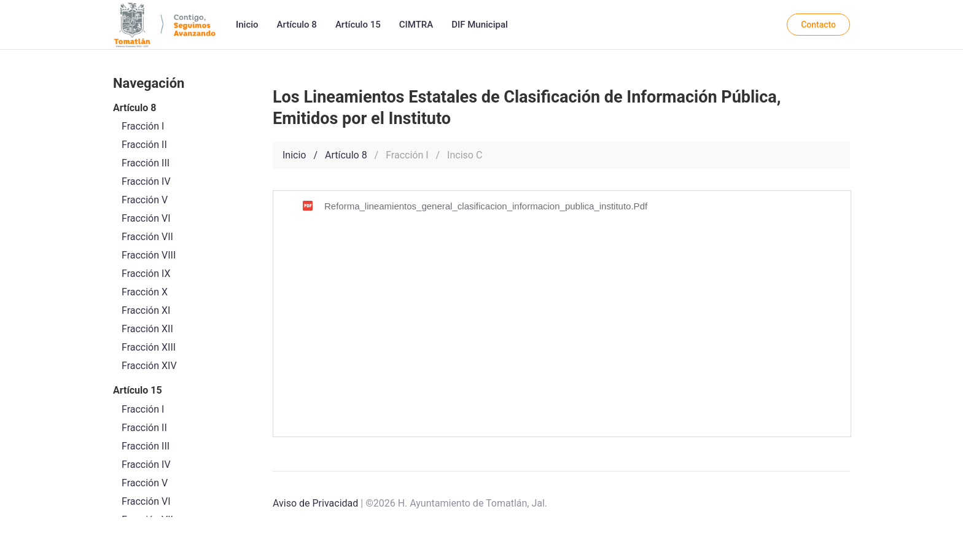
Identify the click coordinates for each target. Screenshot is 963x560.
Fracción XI (146, 310)
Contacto (818, 25)
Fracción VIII (149, 255)
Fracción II (144, 428)
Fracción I (143, 409)
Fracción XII (147, 329)
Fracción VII (147, 237)
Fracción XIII (149, 347)
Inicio (247, 25)
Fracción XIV (149, 366)
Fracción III (146, 446)
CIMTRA (416, 25)
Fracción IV (146, 465)
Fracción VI (146, 501)
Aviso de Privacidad (315, 503)
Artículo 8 (297, 25)
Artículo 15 (358, 25)
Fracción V (145, 483)
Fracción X (145, 292)
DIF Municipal (480, 25)
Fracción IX (146, 274)
